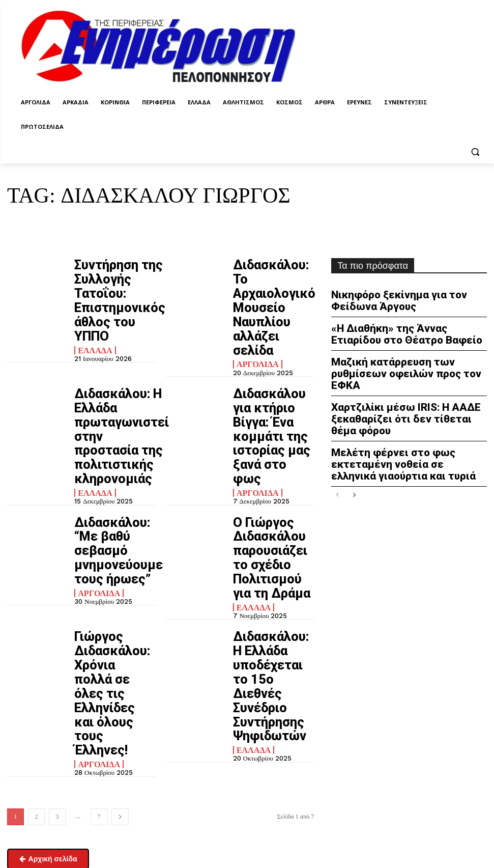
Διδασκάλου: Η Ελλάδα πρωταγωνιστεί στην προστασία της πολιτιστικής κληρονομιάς (114, 349)
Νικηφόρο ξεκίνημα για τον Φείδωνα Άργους (407, 299)
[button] (475, 151)
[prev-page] (338, 458)
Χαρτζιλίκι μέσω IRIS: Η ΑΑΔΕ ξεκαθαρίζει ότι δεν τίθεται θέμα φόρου (400, 391)
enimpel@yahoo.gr (34, 774)
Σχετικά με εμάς (30, 827)
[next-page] (120, 589)
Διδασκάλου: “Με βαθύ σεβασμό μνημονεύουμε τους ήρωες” (114, 422)
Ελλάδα (92, 300)
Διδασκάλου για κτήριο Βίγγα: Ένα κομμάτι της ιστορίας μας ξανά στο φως (269, 344)
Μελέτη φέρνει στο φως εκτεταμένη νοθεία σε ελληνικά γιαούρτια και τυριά (408, 429)
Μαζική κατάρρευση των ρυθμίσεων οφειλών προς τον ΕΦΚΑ (406, 357)
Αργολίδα (254, 300)
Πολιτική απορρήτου (297, 744)
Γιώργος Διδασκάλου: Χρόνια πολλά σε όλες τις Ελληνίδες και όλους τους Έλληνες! (114, 504)
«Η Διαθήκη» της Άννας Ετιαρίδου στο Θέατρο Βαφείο (401, 328)
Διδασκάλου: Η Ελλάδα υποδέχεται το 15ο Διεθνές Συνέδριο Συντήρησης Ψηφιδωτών (271, 504)
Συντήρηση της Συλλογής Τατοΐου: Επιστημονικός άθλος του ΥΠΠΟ (111, 276)
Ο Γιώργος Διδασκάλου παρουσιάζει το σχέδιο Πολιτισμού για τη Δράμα (271, 426)
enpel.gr (286, 810)
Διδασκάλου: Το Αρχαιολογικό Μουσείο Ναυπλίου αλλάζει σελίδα (271, 276)
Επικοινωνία (24, 800)
